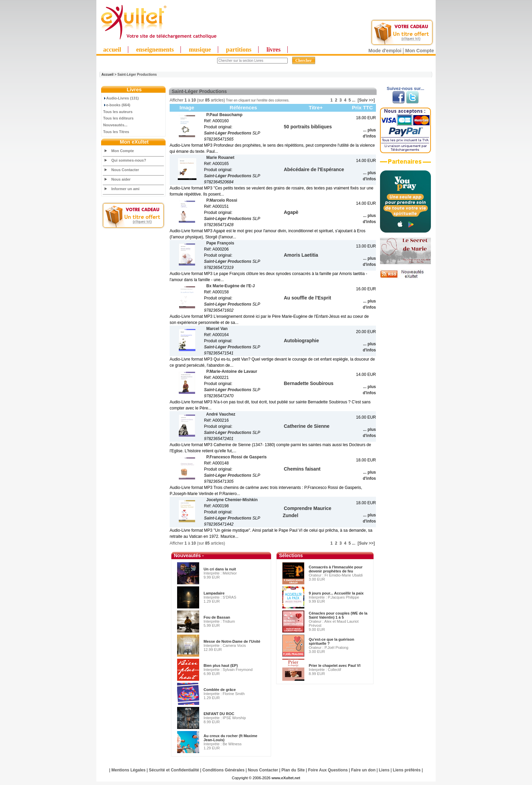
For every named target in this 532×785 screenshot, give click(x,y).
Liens (384, 770)
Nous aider (121, 179)
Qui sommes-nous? (129, 160)
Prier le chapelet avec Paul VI (335, 665)
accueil (112, 50)
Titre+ (316, 107)
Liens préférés (407, 770)
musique (200, 50)
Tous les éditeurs (118, 118)
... (354, 100)
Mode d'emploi (385, 51)
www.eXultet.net (286, 778)
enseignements (155, 50)
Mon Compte (420, 51)
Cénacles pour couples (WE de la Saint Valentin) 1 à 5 (338, 615)
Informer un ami (125, 189)
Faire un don (363, 770)
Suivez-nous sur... (406, 88)
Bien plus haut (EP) (221, 665)
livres (273, 50)
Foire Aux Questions (328, 770)
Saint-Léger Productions (227, 133)
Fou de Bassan (217, 617)
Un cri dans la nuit (220, 569)
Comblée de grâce (220, 690)
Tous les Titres (116, 132)
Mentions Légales (128, 770)
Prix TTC (362, 107)
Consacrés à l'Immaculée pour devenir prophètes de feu (336, 569)
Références (243, 107)
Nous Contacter (125, 170)
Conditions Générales (224, 770)
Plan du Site (293, 770)
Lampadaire (214, 593)
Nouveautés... (115, 125)
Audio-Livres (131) (121, 98)
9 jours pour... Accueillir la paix (336, 593)
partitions (239, 50)
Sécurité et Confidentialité (174, 770)
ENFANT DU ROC (219, 714)
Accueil (108, 75)
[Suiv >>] (366, 100)
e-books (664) (117, 105)
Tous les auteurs (118, 112)
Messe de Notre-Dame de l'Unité (232, 641)
